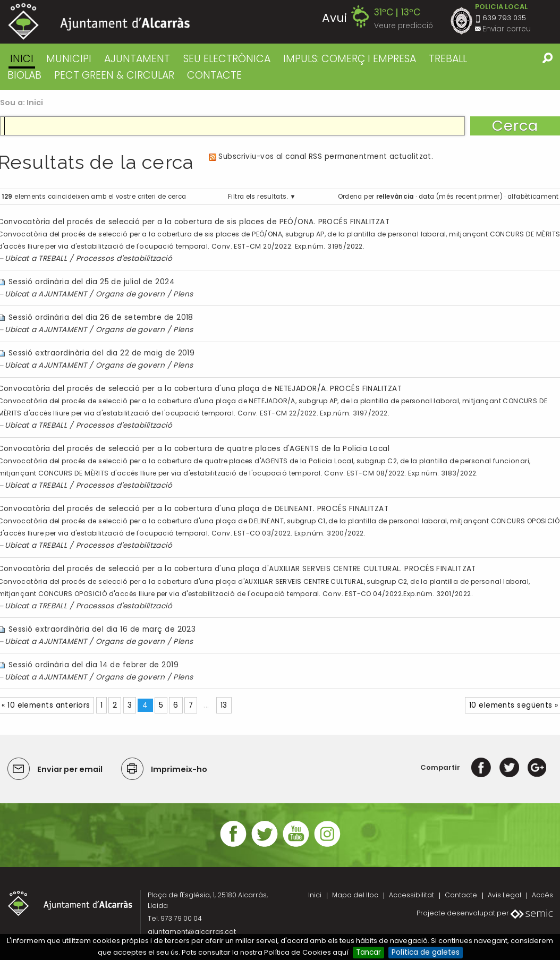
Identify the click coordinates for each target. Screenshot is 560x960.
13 (224, 705)
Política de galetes (426, 952)
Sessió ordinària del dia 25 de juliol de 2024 (92, 282)
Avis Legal (504, 895)
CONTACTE (214, 75)
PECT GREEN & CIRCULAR (114, 75)
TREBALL (448, 59)
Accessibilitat (411, 895)
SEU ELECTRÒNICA (227, 59)
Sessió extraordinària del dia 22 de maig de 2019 (101, 353)
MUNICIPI (69, 59)
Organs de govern (130, 294)
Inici (22, 59)
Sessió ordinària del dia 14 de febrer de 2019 (94, 665)
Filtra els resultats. (258, 197)
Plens (183, 294)
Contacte (461, 895)
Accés (542, 895)
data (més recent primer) (461, 197)
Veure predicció (404, 26)
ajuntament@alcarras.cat (192, 932)
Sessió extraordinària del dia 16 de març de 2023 (102, 629)
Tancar (368, 952)
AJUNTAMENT (137, 59)
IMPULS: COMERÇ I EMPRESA (350, 59)
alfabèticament (533, 197)
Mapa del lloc (355, 895)
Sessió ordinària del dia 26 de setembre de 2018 (101, 317)
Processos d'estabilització (124, 258)
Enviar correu (507, 29)
